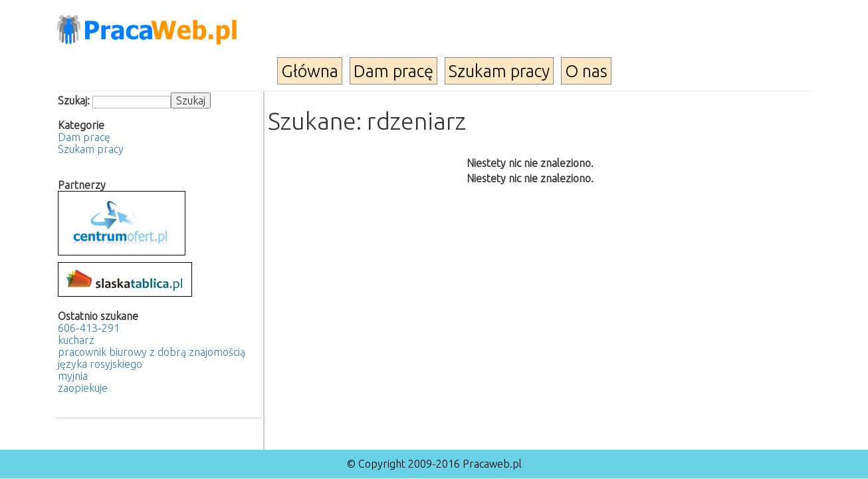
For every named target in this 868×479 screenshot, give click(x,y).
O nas (586, 71)
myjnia (73, 376)
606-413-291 (89, 328)
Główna (310, 71)
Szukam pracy (499, 71)
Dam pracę (393, 71)
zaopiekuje (83, 388)
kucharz (76, 340)
